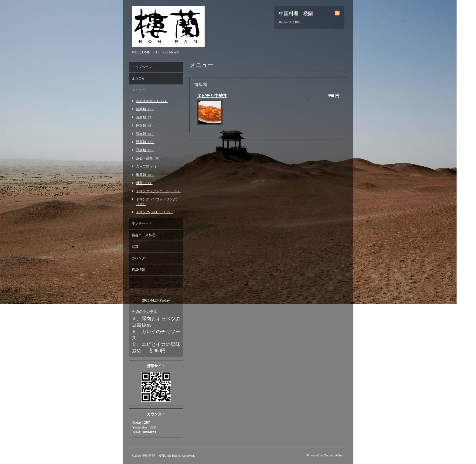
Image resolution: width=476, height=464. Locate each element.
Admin (340, 455)
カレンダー (140, 258)
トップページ (142, 67)
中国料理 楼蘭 (153, 455)
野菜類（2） (145, 142)
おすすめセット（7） (152, 101)
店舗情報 (138, 270)
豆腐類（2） (145, 150)
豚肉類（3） (145, 125)
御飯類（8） (145, 175)
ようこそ (138, 78)
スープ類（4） (147, 166)
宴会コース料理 (143, 235)
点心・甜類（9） (149, 158)
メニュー (138, 90)
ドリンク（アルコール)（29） (158, 191)
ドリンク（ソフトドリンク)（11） (157, 201)
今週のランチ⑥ (144, 312)
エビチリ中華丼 (212, 96)
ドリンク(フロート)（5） (155, 212)
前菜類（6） (145, 109)
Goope (328, 455)
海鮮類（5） (145, 117)
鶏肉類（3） (145, 134)
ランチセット (142, 223)
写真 (135, 247)
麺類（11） (144, 183)
